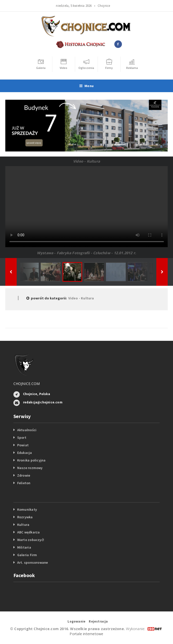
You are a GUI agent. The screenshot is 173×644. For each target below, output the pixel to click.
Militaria (24, 547)
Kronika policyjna (31, 460)
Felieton (24, 483)
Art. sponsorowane (33, 562)
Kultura (23, 525)
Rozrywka (25, 517)
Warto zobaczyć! (31, 540)
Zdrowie (24, 475)
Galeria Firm (27, 555)
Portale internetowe (86, 634)
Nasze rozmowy (30, 468)
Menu (87, 86)
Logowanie (77, 621)
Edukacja (25, 453)
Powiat (23, 445)
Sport (22, 437)
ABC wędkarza (29, 532)
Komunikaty (27, 509)
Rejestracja (98, 621)
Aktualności (27, 430)
